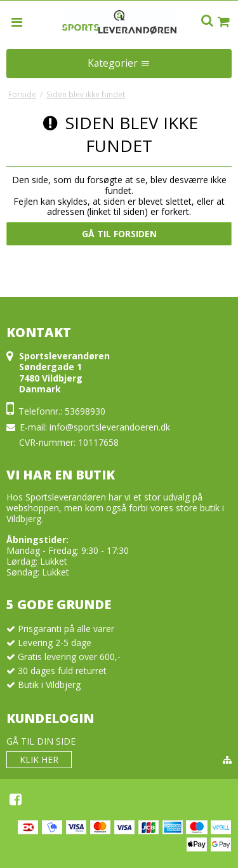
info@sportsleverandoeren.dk (110, 427)
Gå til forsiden (119, 234)
